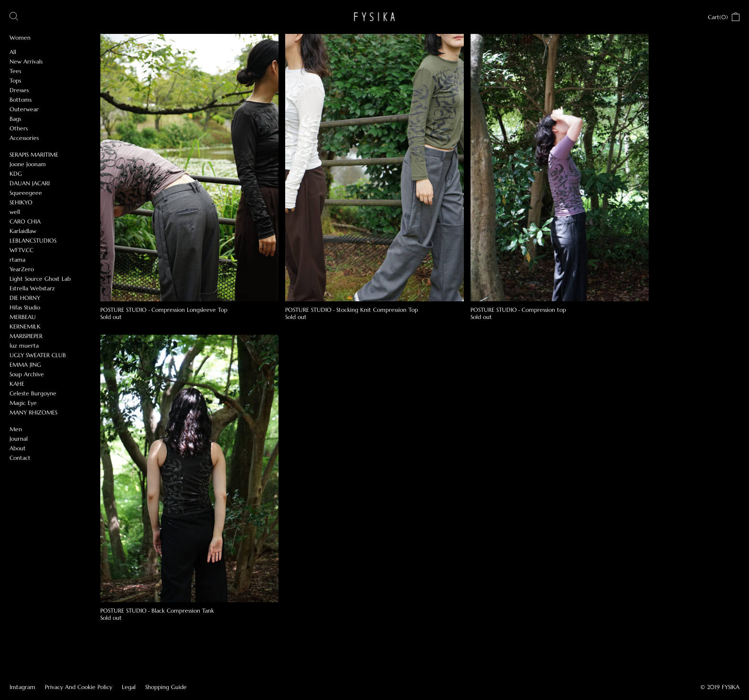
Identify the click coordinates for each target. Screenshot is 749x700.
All (13, 52)
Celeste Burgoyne (33, 393)
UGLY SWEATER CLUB (38, 355)
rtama (17, 260)
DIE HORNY (25, 298)
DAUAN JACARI (30, 183)
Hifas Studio (25, 307)
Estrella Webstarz (32, 288)
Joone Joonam (28, 164)
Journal (19, 439)
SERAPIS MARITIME (34, 154)
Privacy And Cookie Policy (79, 687)
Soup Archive (27, 374)
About (18, 448)
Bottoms (21, 100)
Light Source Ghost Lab (40, 279)
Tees (15, 71)
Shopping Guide (166, 687)
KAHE (17, 384)
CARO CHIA (25, 221)
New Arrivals (26, 61)
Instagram (22, 687)
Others (19, 128)
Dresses (19, 90)
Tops (15, 80)
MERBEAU (23, 317)
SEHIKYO (21, 202)
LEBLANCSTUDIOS (33, 240)
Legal (129, 687)
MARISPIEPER (26, 336)
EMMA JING (25, 365)
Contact (20, 458)
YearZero (22, 269)
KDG (16, 174)
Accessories (24, 138)
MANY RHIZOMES (33, 412)
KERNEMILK (25, 326)
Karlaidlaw (23, 231)
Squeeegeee (26, 193)
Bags (15, 119)
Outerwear (24, 109)
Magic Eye (23, 403)
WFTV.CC (21, 250)
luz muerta (24, 345)
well (15, 212)
